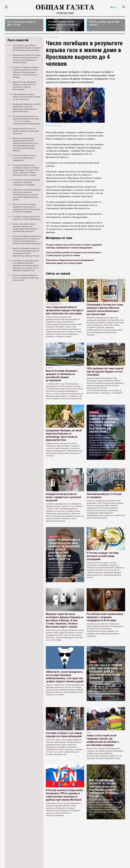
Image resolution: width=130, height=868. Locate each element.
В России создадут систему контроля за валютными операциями (103, 556)
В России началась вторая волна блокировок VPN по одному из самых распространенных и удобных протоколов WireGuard (64, 795)
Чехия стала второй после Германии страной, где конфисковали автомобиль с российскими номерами (103, 740)
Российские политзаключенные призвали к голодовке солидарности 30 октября (105, 617)
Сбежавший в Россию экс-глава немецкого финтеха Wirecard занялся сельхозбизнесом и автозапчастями (105, 309)
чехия (89, 732)
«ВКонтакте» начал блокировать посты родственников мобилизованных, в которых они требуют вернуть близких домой (65, 677)
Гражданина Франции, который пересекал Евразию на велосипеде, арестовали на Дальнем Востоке (64, 435)
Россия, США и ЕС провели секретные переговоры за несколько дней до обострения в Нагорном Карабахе (106, 672)
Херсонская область (54, 304)
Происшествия (65, 13)
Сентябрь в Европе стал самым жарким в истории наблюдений (64, 735)
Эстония (49, 368)
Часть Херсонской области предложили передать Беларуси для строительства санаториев (64, 310)
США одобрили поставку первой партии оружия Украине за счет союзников (105, 372)
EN (115, 7)
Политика (94, 412)
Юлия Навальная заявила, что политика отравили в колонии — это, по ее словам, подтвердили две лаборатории (104, 424)
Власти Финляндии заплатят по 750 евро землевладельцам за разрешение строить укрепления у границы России (103, 788)
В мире (93, 662)
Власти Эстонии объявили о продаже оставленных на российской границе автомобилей (62, 376)
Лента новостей (18, 40)
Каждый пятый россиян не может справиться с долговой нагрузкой (63, 497)
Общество (53, 537)
